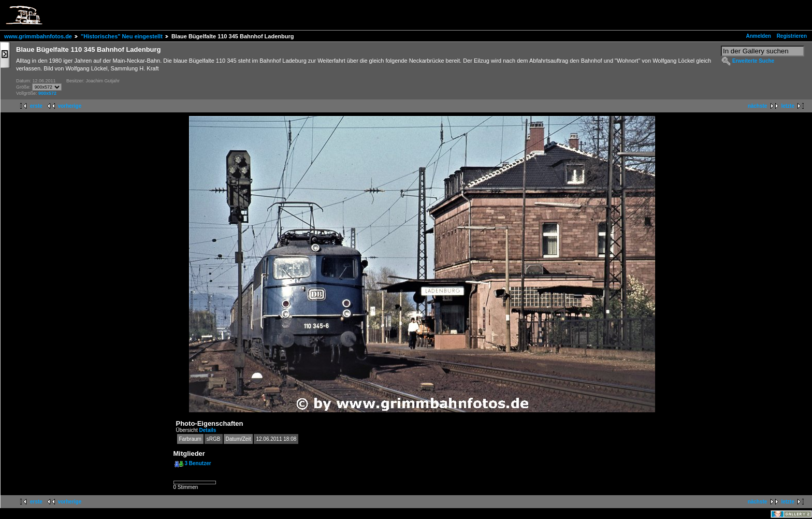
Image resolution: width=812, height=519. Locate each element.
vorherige (70, 106)
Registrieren (792, 36)
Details (208, 430)
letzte (788, 106)
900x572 (47, 93)
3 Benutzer (198, 463)
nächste (758, 106)
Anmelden (759, 36)
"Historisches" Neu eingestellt (122, 36)
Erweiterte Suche (753, 61)
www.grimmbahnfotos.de (38, 36)
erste (36, 106)
